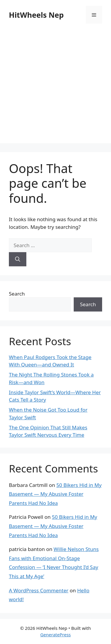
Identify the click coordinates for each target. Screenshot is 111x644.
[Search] (18, 259)
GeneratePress (55, 635)
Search (17, 294)
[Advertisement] (55, 88)
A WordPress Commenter (39, 590)
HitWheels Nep (36, 15)
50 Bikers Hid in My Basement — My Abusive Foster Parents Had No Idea (55, 494)
